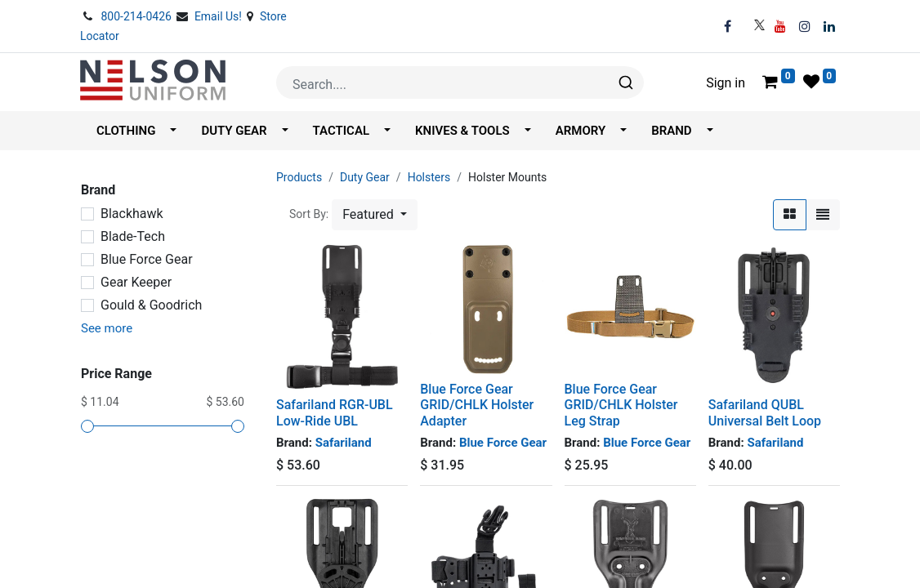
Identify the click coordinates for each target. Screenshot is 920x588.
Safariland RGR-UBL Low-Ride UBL (335, 412)
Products (299, 177)
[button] (375, 215)
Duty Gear (365, 177)
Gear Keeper (136, 282)
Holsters (429, 177)
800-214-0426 (137, 16)
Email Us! (220, 16)
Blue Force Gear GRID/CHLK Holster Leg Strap (621, 405)
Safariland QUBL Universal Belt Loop (765, 412)
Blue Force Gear (147, 259)
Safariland (344, 443)
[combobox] (460, 82)
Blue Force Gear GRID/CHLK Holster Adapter (477, 405)
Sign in (726, 83)
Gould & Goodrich (151, 305)
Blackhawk (132, 214)
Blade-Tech (133, 236)
